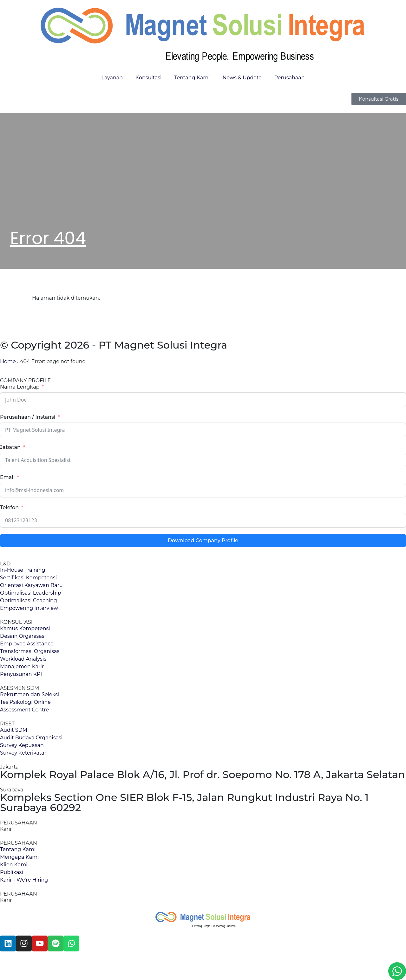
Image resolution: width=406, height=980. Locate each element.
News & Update (242, 78)
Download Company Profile (203, 540)
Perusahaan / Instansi (28, 417)
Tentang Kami (192, 78)
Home (8, 361)
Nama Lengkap (20, 387)
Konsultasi (148, 78)
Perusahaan (290, 78)
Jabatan (10, 447)
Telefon (9, 507)
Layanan (112, 78)
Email (7, 477)
